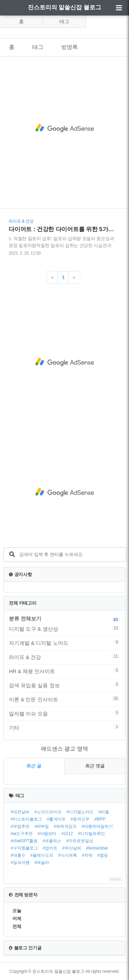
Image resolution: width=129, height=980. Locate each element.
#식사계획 (68, 855)
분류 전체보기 (25, 618)
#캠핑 (103, 855)
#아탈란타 (47, 834)
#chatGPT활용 (24, 841)
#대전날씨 (20, 812)
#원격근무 (80, 819)
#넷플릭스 (52, 841)
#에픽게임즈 (66, 826)
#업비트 (50, 848)
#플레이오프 (42, 855)
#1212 (67, 834)
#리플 (104, 812)
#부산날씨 (72, 848)
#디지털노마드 (80, 812)
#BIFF (100, 819)
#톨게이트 (56, 819)
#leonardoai (97, 848)
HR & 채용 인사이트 (64, 671)
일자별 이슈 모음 (64, 713)
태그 (64, 21)
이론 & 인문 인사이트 (64, 699)
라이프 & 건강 (64, 657)
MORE (116, 879)
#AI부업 (42, 826)
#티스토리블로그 (26, 819)
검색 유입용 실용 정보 (64, 685)
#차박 (87, 855)
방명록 (69, 47)
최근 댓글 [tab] (95, 766)
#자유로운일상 (80, 841)
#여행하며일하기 (98, 826)
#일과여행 (20, 863)
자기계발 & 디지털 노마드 (64, 643)
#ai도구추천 (22, 834)
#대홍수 (18, 855)
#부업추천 (20, 826)
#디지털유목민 (91, 834)
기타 (64, 728)
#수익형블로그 (24, 848)
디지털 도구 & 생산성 (64, 629)
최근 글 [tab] (34, 766)
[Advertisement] (64, 128)
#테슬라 (42, 863)
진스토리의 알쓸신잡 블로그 (64, 7)
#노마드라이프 (48, 812)
